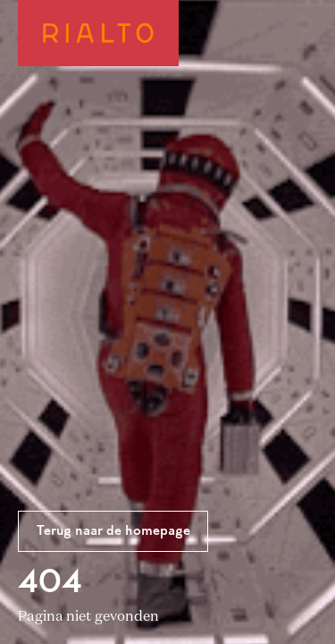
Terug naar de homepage (113, 531)
